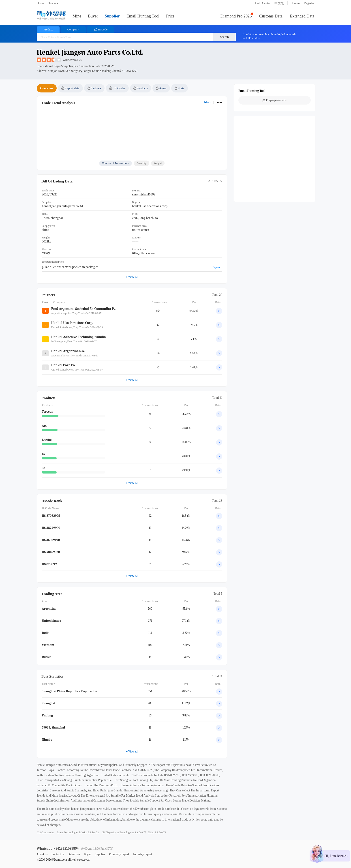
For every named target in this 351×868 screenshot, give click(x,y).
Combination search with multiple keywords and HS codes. (269, 36)
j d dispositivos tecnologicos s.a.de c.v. (124, 832)
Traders (53, 3)
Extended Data (302, 16)
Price (170, 16)
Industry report (143, 854)
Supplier (112, 16)
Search (224, 37)
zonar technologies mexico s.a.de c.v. (78, 832)
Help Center (263, 3)
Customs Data (271, 16)
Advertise (74, 854)
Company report (119, 854)
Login (296, 3)
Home (41, 3)
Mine (77, 16)
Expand (217, 267)
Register (309, 3)
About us (42, 854)
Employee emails (275, 100)
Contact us (58, 854)
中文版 (279, 3)
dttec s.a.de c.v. (157, 832)
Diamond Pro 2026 (236, 16)
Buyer (93, 16)
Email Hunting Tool (143, 16)
